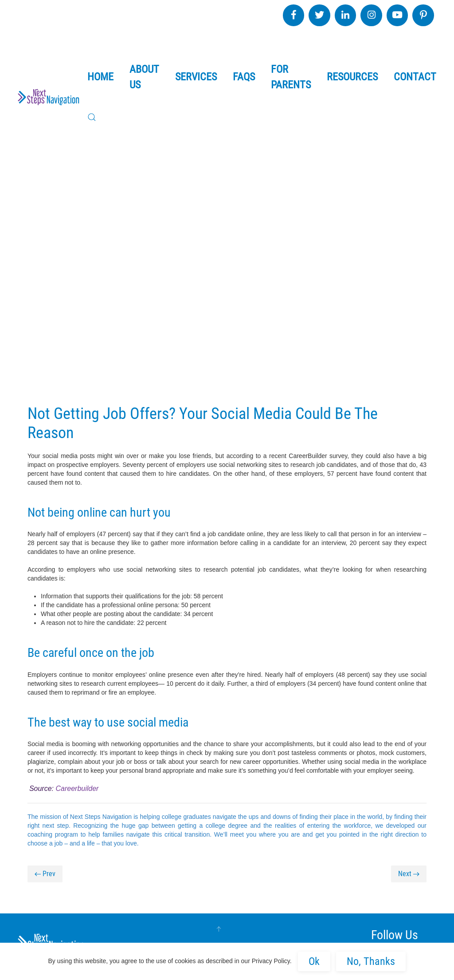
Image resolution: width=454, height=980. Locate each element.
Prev (45, 874)
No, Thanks (371, 961)
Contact (415, 77)
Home (100, 77)
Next (409, 874)
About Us (144, 77)
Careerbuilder (77, 788)
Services (196, 77)
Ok (314, 961)
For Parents (291, 77)
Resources (352, 77)
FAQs (244, 77)
